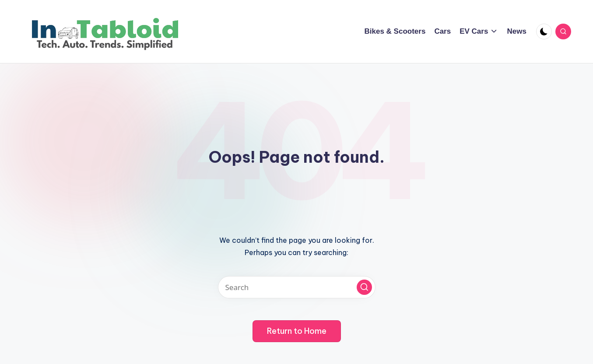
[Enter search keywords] (297, 287)
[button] (364, 287)
